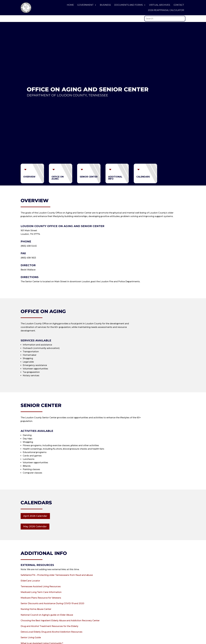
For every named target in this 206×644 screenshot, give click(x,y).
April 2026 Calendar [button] (35, 516)
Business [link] (105, 5)
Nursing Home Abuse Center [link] (36, 609)
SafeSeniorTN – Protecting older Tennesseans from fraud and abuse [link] (57, 575)
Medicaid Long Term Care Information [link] (41, 592)
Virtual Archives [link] (160, 5)
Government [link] (87, 5)
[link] (26, 12)
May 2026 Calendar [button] (35, 526)
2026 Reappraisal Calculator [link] (166, 10)
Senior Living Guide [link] (31, 637)
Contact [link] (179, 5)
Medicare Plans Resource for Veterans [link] (41, 598)
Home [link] (70, 5)
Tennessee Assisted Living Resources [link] (41, 586)
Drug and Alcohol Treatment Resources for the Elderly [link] (49, 626)
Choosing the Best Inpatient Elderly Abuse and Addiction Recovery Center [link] (60, 621)
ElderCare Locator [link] (30, 581)
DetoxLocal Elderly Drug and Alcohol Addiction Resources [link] (51, 632)
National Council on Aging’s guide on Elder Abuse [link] (47, 615)
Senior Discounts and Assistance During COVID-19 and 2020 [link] (52, 603)
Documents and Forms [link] (130, 5)
